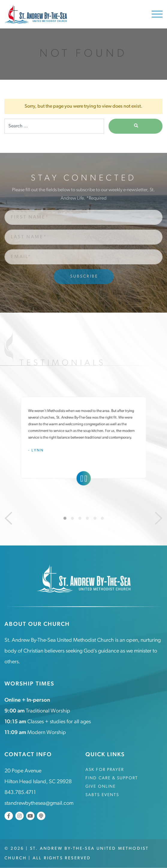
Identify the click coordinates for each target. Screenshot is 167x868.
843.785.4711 (20, 793)
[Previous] (8, 518)
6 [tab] (102, 518)
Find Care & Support (112, 778)
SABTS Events (102, 795)
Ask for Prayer (105, 770)
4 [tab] (87, 518)
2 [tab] (72, 518)
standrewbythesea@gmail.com (39, 803)
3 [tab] (80, 518)
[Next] (159, 518)
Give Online (101, 787)
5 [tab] (95, 518)
